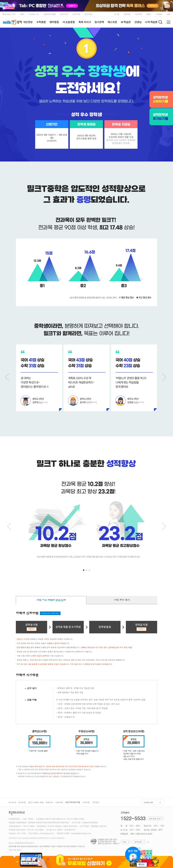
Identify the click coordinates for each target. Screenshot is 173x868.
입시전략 (99, 22)
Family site (148, 802)
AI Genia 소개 (34, 14)
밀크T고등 (88, 14)
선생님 (138, 22)
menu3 (89, 570)
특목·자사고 (85, 22)
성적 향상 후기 (122, 600)
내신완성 (28, 22)
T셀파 (22, 14)
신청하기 (141, 629)
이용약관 (59, 802)
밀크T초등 (76, 14)
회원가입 (127, 14)
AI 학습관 (126, 22)
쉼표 (169, 14)
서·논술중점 (69, 22)
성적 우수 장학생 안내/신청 (51, 600)
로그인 (117, 14)
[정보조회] (65, 822)
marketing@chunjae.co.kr (81, 833)
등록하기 (32, 629)
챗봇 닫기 (139, 849)
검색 (160, 22)
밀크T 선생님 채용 (36, 802)
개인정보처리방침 (73, 802)
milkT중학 (12, 22)
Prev (8, 377)
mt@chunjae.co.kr (46, 833)
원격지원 (138, 842)
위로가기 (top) (166, 858)
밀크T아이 (64, 14)
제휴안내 (49, 802)
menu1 (84, 570)
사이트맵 (86, 802)
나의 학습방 (151, 22)
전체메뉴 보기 (169, 22)
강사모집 (22, 802)
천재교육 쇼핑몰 (50, 14)
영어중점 (54, 22)
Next (165, 377)
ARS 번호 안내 (155, 819)
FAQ (124, 842)
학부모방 (138, 14)
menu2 (86, 570)
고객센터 (159, 14)
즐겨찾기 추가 (10, 14)
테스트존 (112, 22)
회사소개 (12, 802)
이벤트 (149, 14)
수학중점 (41, 22)
